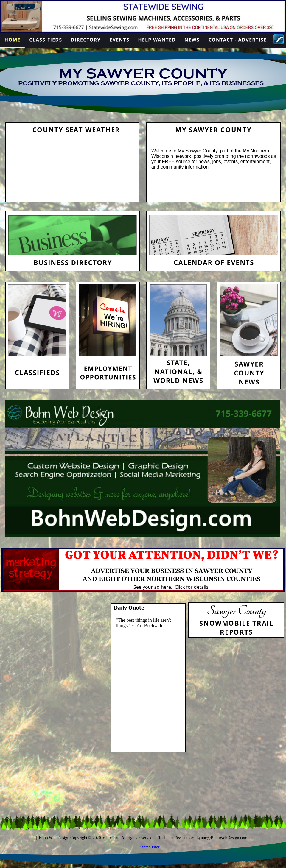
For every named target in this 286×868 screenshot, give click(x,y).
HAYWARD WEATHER (72, 158)
